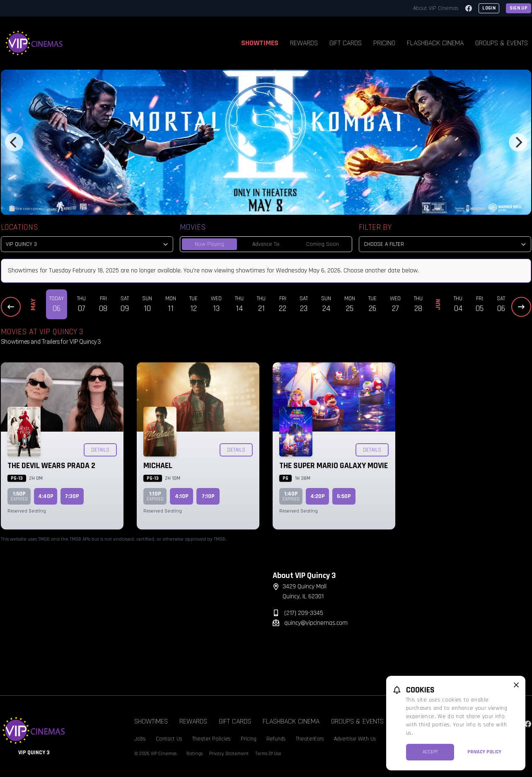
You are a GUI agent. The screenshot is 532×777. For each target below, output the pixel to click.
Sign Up (519, 8)
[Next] (518, 142)
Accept (430, 752)
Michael (158, 466)
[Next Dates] (521, 307)
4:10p (182, 496)
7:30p (72, 496)
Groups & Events (357, 721)
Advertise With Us (355, 739)
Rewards (304, 43)
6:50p (344, 496)
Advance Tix (266, 244)
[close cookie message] (516, 685)
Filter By (375, 227)
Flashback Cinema (435, 43)
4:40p (46, 496)
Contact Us (169, 739)
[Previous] (14, 142)
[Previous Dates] (11, 307)
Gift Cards (346, 43)
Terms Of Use (268, 754)
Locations (19, 227)
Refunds (276, 739)
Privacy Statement (229, 754)
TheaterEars (310, 739)
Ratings (195, 754)
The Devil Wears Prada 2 (51, 466)
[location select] (87, 244)
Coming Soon (323, 244)
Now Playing (209, 244)
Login (489, 8)
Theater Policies (212, 739)
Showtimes (260, 43)
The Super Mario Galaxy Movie (334, 466)
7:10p (208, 496)
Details (100, 450)
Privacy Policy (484, 752)
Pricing (384, 43)
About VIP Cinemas (436, 8)
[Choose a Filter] (445, 244)
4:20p (318, 496)
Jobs (140, 739)
